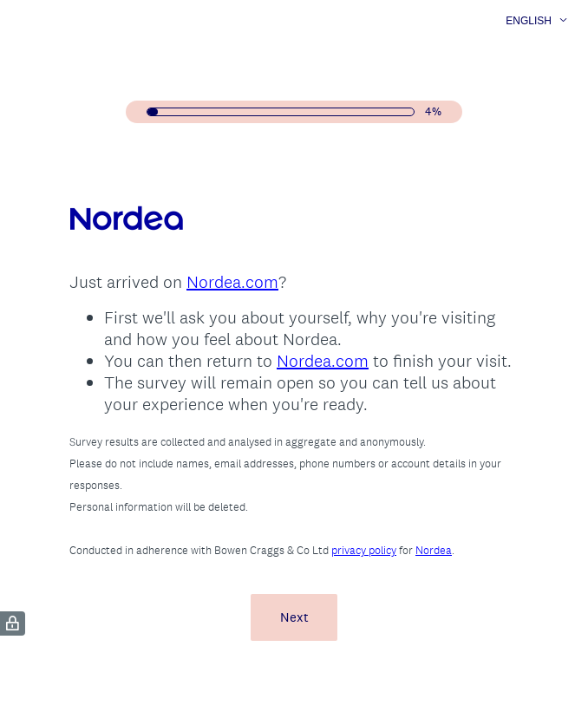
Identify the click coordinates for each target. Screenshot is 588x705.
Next (294, 617)
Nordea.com (232, 282)
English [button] (529, 21)
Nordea (434, 550)
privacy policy (364, 550)
